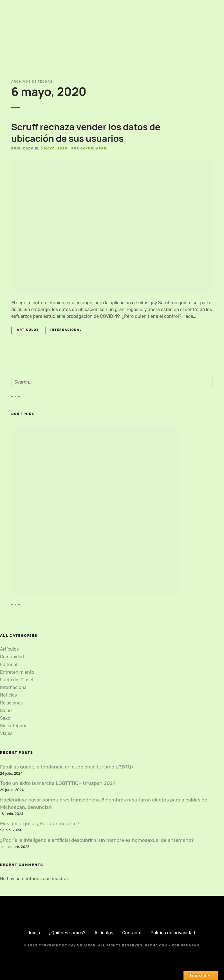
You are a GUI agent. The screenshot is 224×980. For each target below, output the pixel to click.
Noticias (8, 695)
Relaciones (11, 703)
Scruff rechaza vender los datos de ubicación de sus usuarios (86, 133)
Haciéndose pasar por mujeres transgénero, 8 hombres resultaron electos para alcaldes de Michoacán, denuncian (104, 803)
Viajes (6, 733)
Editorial (9, 665)
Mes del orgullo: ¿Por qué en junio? (40, 823)
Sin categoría (14, 726)
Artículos (28, 330)
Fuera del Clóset (17, 680)
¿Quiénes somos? (67, 933)
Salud (6, 711)
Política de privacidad (173, 933)
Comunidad (12, 657)
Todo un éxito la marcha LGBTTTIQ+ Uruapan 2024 (58, 783)
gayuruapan (93, 148)
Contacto (132, 933)
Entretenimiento (17, 672)
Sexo (5, 718)
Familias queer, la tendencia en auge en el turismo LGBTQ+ (67, 767)
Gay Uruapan (82, 945)
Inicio (34, 933)
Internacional (66, 330)
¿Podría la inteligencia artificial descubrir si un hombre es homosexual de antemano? (97, 840)
